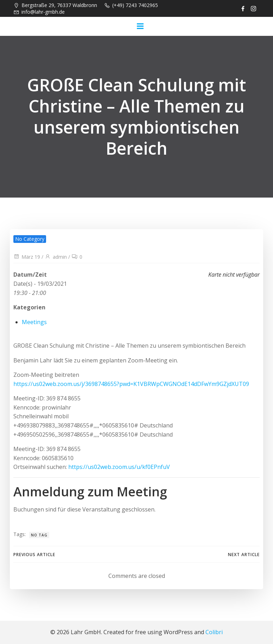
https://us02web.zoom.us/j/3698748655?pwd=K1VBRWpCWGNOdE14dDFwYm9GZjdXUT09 (131, 384)
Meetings (34, 322)
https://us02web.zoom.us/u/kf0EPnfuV (119, 467)
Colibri (214, 632)
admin (56, 257)
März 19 (27, 257)
